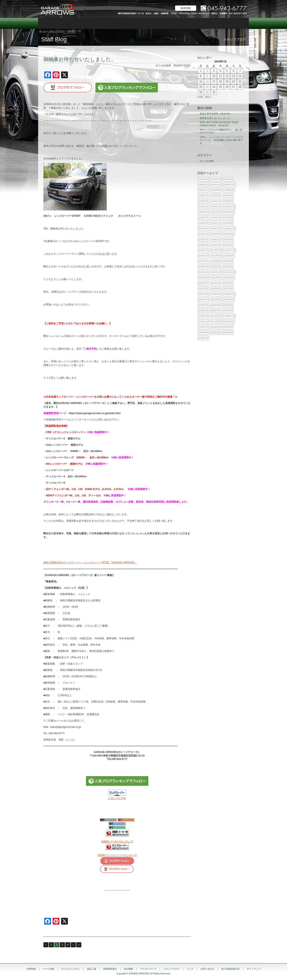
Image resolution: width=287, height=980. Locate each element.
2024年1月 (203, 228)
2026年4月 (203, 179)
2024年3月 (216, 223)
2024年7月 (203, 217)
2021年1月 (203, 294)
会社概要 (175, 23)
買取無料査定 (154, 23)
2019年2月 (228, 332)
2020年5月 (228, 305)
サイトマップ (254, 969)
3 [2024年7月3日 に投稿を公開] (214, 71)
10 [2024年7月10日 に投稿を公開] (214, 76)
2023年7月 (203, 239)
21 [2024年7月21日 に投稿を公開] (240, 82)
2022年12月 (216, 250)
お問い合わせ (238, 23)
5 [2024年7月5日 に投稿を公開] (227, 71)
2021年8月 (229, 278)
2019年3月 (216, 332)
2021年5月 (228, 283)
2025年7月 (203, 196)
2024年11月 (230, 207)
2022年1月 (203, 272)
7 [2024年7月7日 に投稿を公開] (240, 71)
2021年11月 (230, 272)
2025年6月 (216, 196)
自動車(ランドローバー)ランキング (117, 855)
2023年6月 (216, 239)
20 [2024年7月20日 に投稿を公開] (234, 82)
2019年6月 (216, 327)
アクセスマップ (196, 23)
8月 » (209, 97)
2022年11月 (230, 250)
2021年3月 (216, 289)
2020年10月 (204, 300)
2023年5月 (228, 239)
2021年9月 (217, 278)
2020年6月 (216, 305)
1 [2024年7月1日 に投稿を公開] (201, 71)
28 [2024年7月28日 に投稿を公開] (240, 87)
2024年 (71, 31)
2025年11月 (230, 185)
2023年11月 (230, 228)
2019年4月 (203, 332)
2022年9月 (217, 256)
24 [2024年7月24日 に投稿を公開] (214, 87)
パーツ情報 (70, 23)
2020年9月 (217, 300)
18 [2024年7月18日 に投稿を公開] (220, 82)
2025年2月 (228, 201)
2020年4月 (203, 310)
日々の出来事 (163, 66)
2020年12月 (216, 294)
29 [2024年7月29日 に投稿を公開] (201, 92)
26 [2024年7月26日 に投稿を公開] (227, 87)
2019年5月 (228, 327)
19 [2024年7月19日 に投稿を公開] (227, 82)
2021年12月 (216, 272)
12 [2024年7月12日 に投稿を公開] (227, 76)
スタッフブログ (217, 23)
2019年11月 (230, 316)
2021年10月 (204, 278)
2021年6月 (216, 283)
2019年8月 (229, 321)
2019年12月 (216, 316)
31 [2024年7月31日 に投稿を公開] (214, 92)
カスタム (133, 23)
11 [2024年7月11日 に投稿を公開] (220, 76)
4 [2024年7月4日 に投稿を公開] (221, 71)
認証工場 (112, 23)
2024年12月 (216, 207)
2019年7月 (203, 327)
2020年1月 (203, 316)
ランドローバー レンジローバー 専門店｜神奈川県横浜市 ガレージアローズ (57, 9)
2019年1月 (203, 338)
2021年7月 (203, 283)
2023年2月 (228, 245)
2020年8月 (229, 300)
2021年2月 (228, 289)
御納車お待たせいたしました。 (80, 59)
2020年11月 (230, 294)
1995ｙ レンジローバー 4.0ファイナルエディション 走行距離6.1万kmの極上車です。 (222, 140)
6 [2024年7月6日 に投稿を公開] (234, 71)
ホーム (43, 31)
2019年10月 (204, 321)
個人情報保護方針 (231, 969)
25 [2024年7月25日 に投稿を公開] (220, 87)
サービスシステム (91, 23)
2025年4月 (203, 201)
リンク (190, 969)
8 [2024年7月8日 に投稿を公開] (201, 76)
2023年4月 (203, 245)
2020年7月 (203, 305)
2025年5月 (228, 196)
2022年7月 (203, 261)
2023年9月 (217, 234)
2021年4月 (203, 289)
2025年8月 (229, 190)
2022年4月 (203, 267)
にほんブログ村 (117, 798)
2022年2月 (228, 267)
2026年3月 (216, 179)
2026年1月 (203, 185)
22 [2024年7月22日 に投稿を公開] (201, 87)
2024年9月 (217, 212)
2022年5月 (228, 261)
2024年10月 (204, 212)
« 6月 (200, 97)
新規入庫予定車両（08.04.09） (216, 114)
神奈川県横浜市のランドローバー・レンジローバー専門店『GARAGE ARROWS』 (90, 563)
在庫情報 (49, 23)
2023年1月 (203, 250)
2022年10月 (204, 256)
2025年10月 (204, 190)
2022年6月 (216, 261)
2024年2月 (228, 223)
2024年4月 (203, 223)
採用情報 (186, 8)
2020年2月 (228, 310)
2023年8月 (229, 234)
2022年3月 (216, 267)
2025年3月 (216, 201)
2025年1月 (203, 207)
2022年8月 (229, 256)
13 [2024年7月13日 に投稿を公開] (234, 76)
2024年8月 (229, 212)
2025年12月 (216, 185)
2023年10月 (204, 234)
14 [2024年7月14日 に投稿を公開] (240, 76)
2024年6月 (216, 217)
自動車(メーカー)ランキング (117, 841)
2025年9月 (217, 190)
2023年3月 (216, 245)
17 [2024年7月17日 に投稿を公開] (214, 82)
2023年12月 (216, 228)
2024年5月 (228, 217)
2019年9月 (217, 321)
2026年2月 (228, 179)
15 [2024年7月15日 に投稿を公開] (201, 82)
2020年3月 (216, 310)
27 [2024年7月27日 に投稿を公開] (234, 87)
